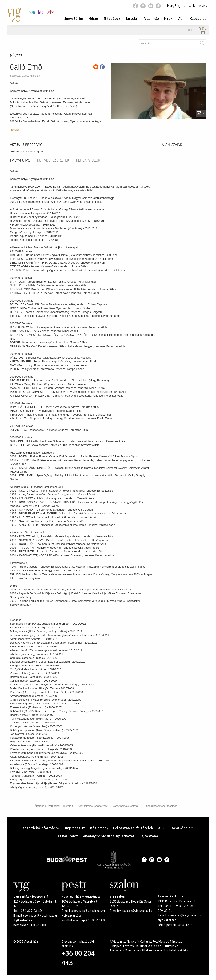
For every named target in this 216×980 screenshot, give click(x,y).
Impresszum (75, 828)
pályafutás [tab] (20, 160)
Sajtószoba (149, 836)
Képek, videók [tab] (88, 160)
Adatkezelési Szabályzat (92, 806)
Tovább (15, 130)
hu (190, 30)
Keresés (197, 6)
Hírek (168, 19)
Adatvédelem (183, 828)
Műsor (93, 19)
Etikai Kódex (68, 836)
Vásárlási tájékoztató (125, 806)
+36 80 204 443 (78, 958)
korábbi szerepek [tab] (53, 160)
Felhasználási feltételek (133, 828)
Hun (170, 6)
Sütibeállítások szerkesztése (160, 806)
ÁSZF (162, 828)
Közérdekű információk (41, 828)
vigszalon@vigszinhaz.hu (136, 911)
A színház (151, 19)
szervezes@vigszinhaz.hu (40, 916)
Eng (177, 6)
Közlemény (99, 828)
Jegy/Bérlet (74, 19)
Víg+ (181, 19)
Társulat (132, 19)
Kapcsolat (198, 19)
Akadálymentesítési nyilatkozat (109, 836)
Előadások (112, 19)
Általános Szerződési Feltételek (53, 806)
